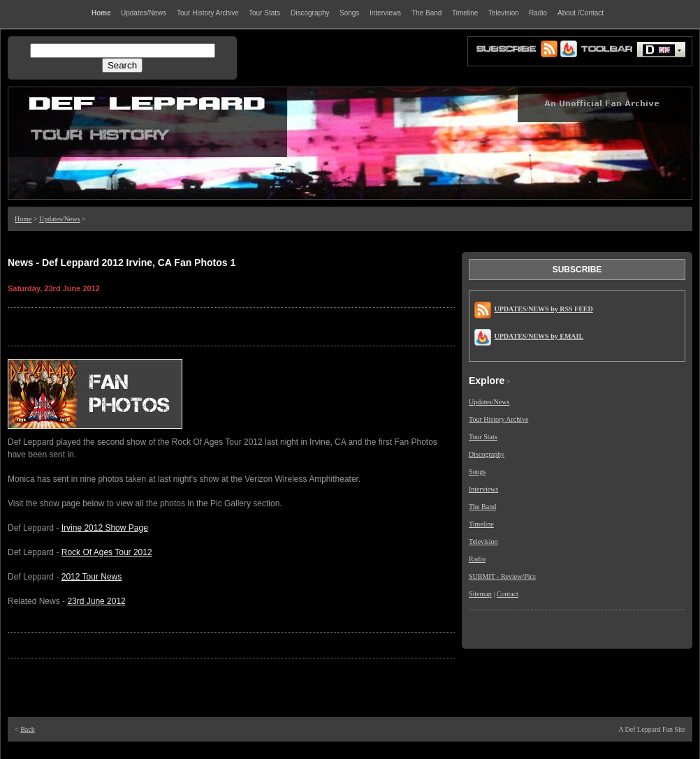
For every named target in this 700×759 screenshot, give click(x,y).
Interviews (483, 489)
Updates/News (59, 219)
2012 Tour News (92, 577)
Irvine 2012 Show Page (105, 528)
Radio (477, 559)
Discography (487, 454)
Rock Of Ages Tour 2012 (107, 552)
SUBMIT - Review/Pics (502, 576)
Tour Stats (483, 437)
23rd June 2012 (96, 601)
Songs (477, 472)
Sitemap (480, 594)
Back (28, 729)
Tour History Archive (498, 419)
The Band (482, 507)
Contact (508, 594)
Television (483, 541)
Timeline (481, 524)
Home (23, 219)
